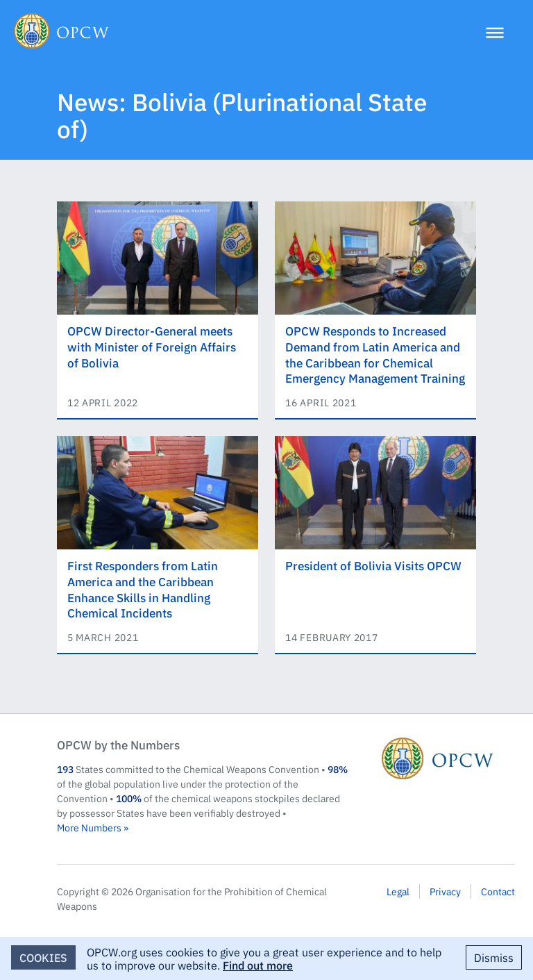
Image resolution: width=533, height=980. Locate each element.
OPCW (448, 758)
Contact (498, 891)
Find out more (258, 965)
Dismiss (494, 957)
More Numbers (89, 827)
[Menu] (495, 35)
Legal (398, 891)
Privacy (445, 891)
